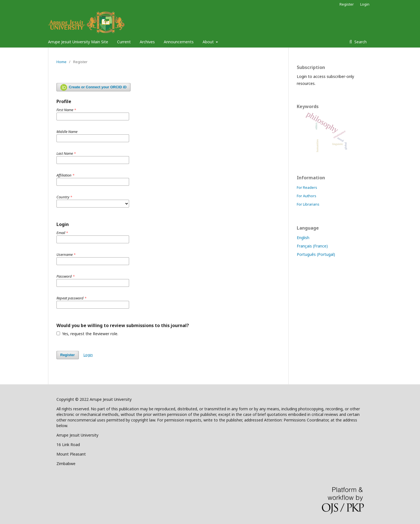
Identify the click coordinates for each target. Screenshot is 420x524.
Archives (147, 42)
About (209, 42)
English (303, 238)
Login (365, 4)
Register (347, 4)
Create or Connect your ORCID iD (93, 87)
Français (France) (312, 246)
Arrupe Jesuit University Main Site (78, 42)
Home (61, 62)
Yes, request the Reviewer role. (87, 334)
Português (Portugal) (316, 254)
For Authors (307, 196)
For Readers (307, 187)
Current (124, 42)
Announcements (179, 42)
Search (360, 42)
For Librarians (308, 204)
